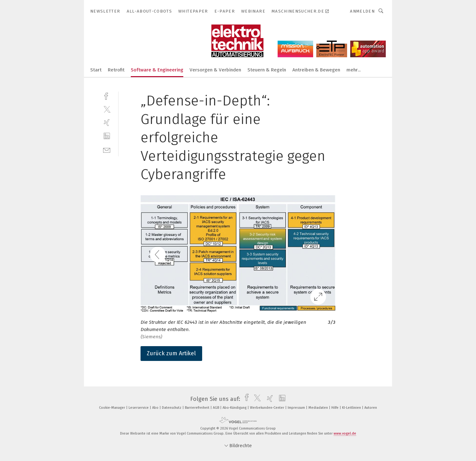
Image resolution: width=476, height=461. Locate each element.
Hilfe (335, 408)
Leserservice (139, 408)
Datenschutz (172, 408)
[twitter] (107, 109)
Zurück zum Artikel (171, 353)
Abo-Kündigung (235, 408)
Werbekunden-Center (268, 408)
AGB (216, 408)
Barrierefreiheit (198, 408)
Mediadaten (319, 408)
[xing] (107, 123)
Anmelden (362, 11)
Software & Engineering (157, 70)
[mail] (107, 150)
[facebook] (107, 96)
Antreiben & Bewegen (316, 70)
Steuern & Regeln (267, 70)
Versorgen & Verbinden (215, 70)
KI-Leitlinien (352, 408)
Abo (156, 408)
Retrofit (116, 70)
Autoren (371, 408)
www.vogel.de (345, 433)
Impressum (297, 408)
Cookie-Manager (113, 408)
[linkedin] (107, 136)
